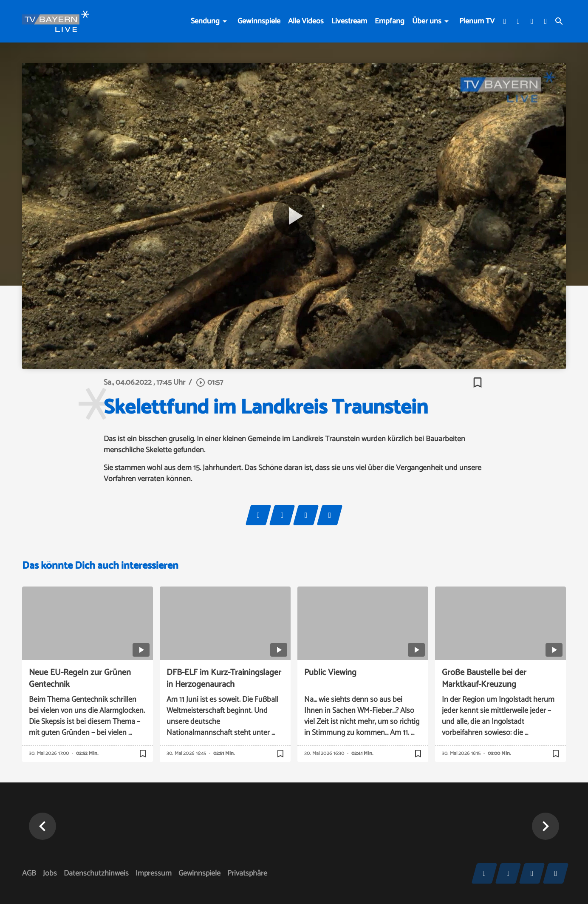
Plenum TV (477, 21)
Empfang (390, 21)
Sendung (205, 21)
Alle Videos (306, 21)
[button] (42, 826)
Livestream (349, 21)
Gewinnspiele (259, 21)
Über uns (427, 21)
